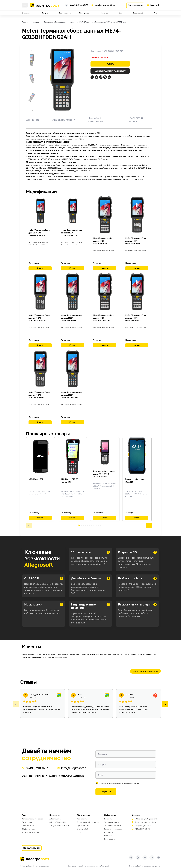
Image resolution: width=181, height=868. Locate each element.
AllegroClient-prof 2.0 (59, 825)
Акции (157, 13)
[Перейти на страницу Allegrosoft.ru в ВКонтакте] (145, 858)
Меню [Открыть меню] (25, 5)
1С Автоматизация (30, 832)
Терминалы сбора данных (89, 822)
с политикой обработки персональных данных (123, 783)
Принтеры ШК (83, 825)
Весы (79, 832)
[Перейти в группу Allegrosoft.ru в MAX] (138, 858)
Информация (110, 815)
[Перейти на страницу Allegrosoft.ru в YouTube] (152, 858)
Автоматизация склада (32, 819)
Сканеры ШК (83, 829)
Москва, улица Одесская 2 (71, 776)
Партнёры (109, 835)
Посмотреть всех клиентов (145, 671)
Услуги (45, 13)
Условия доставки (113, 825)
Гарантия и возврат (113, 829)
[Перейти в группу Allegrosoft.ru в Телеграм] (131, 858)
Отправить (106, 792)
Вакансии (109, 832)
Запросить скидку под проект (110, 71)
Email (100, 775)
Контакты (136, 815)
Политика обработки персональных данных (145, 866)
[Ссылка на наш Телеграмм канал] (67, 5)
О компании (27, 13)
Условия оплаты (112, 822)
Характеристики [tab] (64, 120)
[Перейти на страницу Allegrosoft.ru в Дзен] (159, 858)
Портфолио (27, 822)
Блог (121, 13)
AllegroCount (28, 825)
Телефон (102, 764)
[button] (32, 51)
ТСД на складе (29, 829)
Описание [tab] (33, 120)
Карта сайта (110, 839)
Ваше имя (102, 754)
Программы (63, 13)
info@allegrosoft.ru (105, 5)
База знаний (138, 13)
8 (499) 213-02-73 (79, 5)
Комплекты (82, 819)
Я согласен (119, 783)
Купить (110, 64)
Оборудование (84, 13)
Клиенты (105, 13)
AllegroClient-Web (57, 822)
